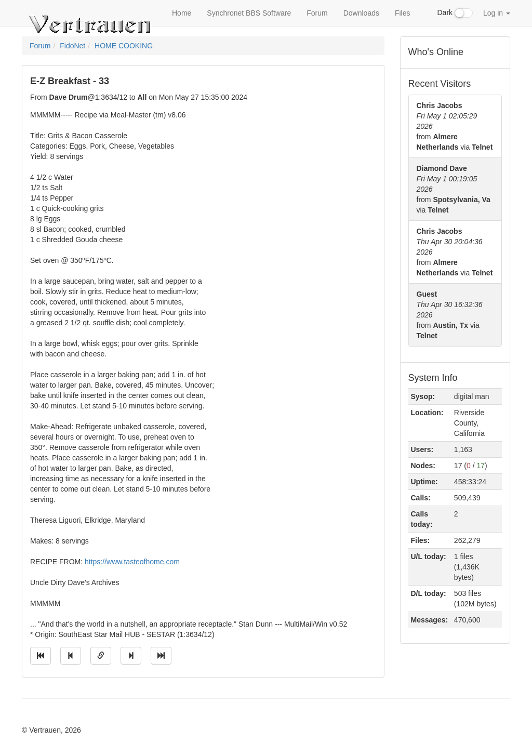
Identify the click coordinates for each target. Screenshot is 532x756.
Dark (455, 13)
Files (403, 13)
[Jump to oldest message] (41, 656)
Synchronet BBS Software (249, 13)
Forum (317, 13)
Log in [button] (497, 13)
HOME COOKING (124, 46)
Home (182, 13)
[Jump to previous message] (71, 656)
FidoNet (72, 46)
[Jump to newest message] (161, 656)
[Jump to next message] (131, 656)
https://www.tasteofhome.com (132, 562)
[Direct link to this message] (101, 656)
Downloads (361, 13)
